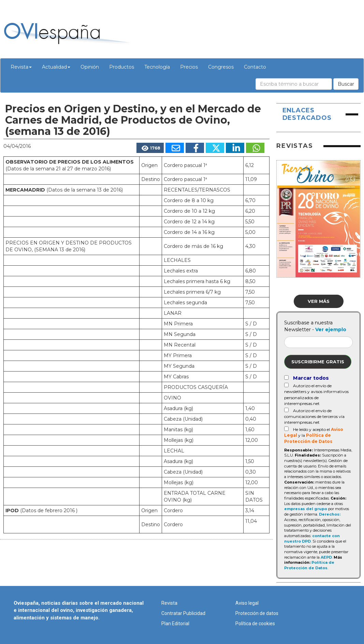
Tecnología (157, 67)
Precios (189, 67)
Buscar (346, 84)
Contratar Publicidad (183, 613)
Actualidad (56, 67)
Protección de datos (257, 613)
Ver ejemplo (331, 330)
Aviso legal (247, 603)
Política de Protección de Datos (309, 565)
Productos (122, 67)
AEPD (326, 557)
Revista (21, 67)
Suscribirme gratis (318, 362)
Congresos (221, 67)
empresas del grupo (306, 509)
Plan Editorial (175, 624)
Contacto (255, 67)
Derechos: (330, 514)
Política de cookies (255, 624)
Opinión (90, 67)
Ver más (319, 301)
